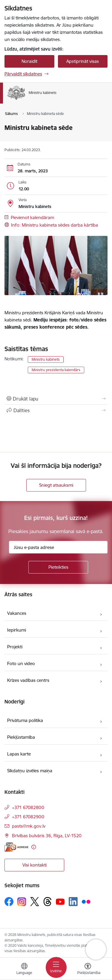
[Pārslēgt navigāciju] (56, 967)
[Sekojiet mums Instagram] (22, 902)
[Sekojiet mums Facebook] (9, 902)
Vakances (17, 613)
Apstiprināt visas (83, 61)
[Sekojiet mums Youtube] (60, 901)
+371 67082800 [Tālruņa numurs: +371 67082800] (28, 807)
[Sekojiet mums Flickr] (86, 901)
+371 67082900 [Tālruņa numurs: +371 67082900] (28, 817)
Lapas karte (19, 754)
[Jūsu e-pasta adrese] (58, 547)
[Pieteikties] (58, 567)
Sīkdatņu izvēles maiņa (30, 771)
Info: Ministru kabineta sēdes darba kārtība (55, 225)
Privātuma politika (25, 720)
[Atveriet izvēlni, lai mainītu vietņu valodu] (24, 970)
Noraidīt (29, 61)
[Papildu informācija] (34, 847)
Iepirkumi (17, 630)
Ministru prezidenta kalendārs (56, 370)
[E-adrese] (16, 847)
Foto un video (21, 663)
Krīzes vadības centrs (28, 680)
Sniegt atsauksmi (56, 485)
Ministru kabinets (46, 359)
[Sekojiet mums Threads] (47, 902)
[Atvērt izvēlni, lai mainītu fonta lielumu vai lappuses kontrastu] (88, 970)
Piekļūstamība (21, 737)
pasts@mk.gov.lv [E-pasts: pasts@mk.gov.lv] (29, 826)
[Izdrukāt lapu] (56, 399)
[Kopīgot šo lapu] (56, 410)
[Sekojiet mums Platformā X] (35, 902)
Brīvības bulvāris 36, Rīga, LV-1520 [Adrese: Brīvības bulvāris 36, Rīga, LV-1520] (47, 836)
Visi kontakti (34, 865)
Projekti (15, 647)
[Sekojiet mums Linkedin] (73, 902)
